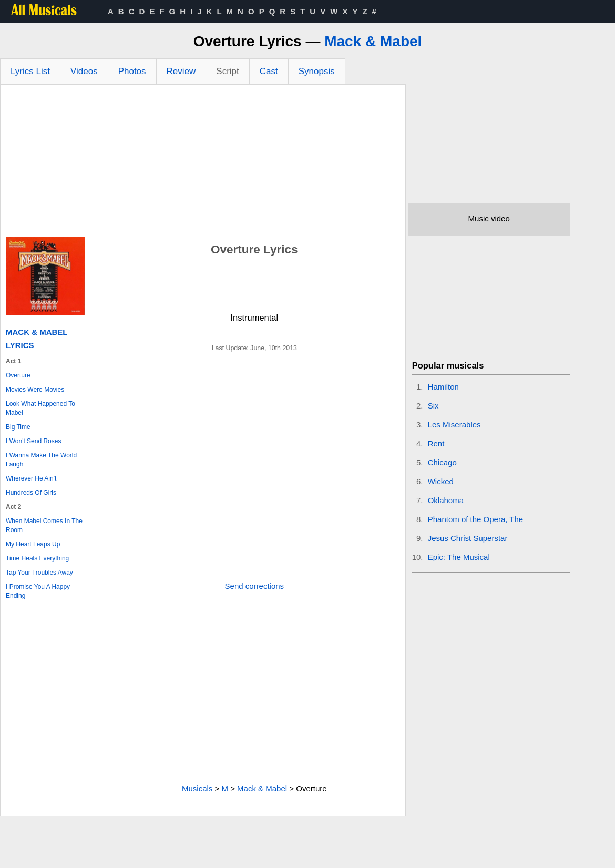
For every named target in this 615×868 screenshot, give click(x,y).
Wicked (441, 481)
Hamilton (443, 387)
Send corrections (255, 586)
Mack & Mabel (373, 41)
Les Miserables (454, 425)
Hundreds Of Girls (31, 493)
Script (227, 71)
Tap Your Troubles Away (39, 573)
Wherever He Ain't (31, 478)
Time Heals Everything (37, 558)
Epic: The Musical (459, 557)
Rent (436, 443)
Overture (18, 375)
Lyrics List (30, 71)
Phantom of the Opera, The (476, 519)
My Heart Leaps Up (33, 544)
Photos (132, 71)
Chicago (442, 462)
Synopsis (317, 71)
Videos (84, 71)
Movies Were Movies (35, 390)
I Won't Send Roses (33, 441)
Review (181, 71)
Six (433, 406)
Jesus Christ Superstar (468, 538)
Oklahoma (446, 500)
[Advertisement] (203, 164)
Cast (269, 71)
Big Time (18, 427)
